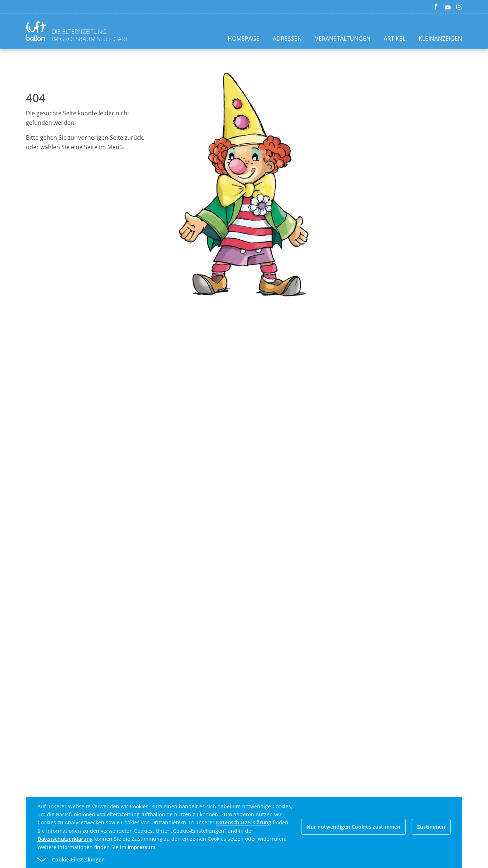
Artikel (395, 39)
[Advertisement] (258, 436)
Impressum (141, 847)
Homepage (244, 39)
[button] (231, 860)
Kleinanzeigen (440, 39)
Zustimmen (431, 827)
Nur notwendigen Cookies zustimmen (353, 827)
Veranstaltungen (343, 39)
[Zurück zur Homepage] (37, 32)
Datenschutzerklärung (244, 822)
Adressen (287, 39)
